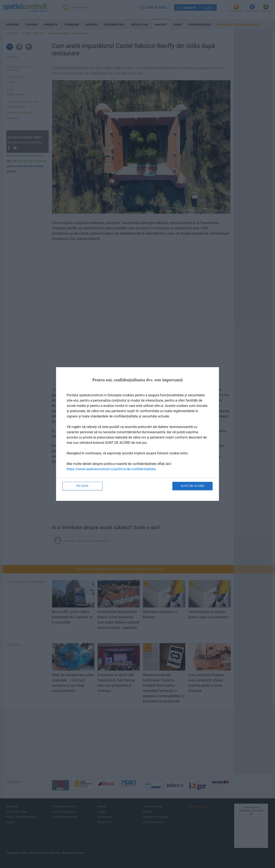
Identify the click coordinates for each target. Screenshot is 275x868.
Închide (82, 486)
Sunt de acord (192, 486)
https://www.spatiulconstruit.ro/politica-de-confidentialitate (111, 469)
